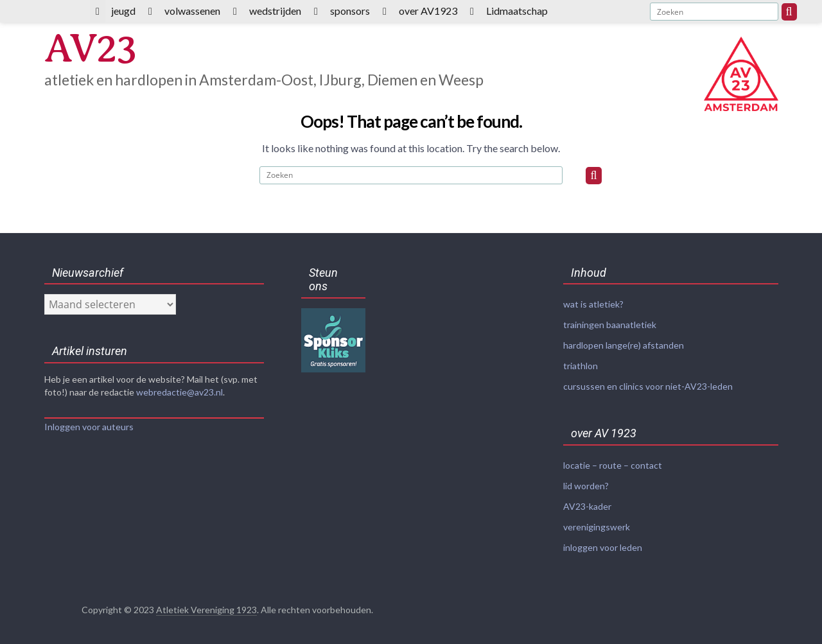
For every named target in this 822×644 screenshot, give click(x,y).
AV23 (92, 49)
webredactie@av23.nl (179, 392)
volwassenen (192, 11)
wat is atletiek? (593, 304)
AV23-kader (587, 502)
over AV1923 (428, 11)
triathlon (581, 364)
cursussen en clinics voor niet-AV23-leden (648, 384)
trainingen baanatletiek (610, 324)
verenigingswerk (597, 522)
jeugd (123, 11)
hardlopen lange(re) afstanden (624, 344)
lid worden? (586, 482)
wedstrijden (275, 11)
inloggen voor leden (603, 542)
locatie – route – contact (613, 462)
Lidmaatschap (517, 11)
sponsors (350, 11)
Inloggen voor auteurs (89, 427)
